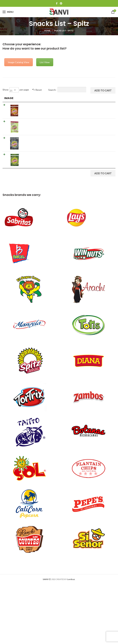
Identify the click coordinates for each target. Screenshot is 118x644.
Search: (67, 90)
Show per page (16, 90)
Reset (39, 90)
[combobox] (14, 90)
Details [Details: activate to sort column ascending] (58, 98)
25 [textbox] (11, 91)
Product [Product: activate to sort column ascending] (29, 98)
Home (47, 31)
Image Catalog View (19, 62)
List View (45, 62)
